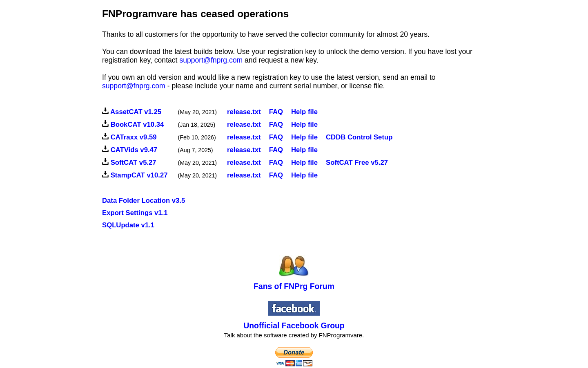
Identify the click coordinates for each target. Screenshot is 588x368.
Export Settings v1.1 (135, 213)
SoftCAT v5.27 (134, 163)
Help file (304, 112)
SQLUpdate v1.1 (128, 225)
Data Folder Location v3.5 (144, 201)
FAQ (276, 125)
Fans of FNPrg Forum (294, 286)
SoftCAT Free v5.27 (357, 163)
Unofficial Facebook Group (294, 325)
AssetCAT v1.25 (136, 112)
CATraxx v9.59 (134, 137)
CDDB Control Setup (359, 137)
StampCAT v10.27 (139, 175)
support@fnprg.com (211, 60)
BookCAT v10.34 (137, 125)
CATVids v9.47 (134, 150)
